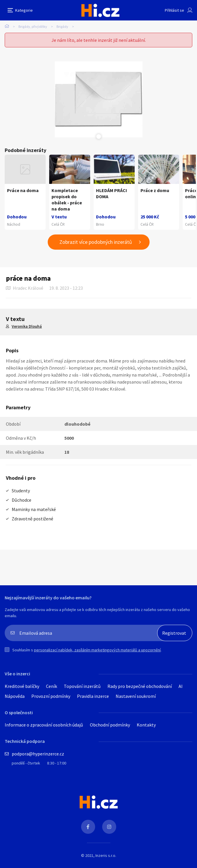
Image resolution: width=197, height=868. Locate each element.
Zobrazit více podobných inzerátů (96, 242)
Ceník (52, 686)
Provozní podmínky (51, 696)
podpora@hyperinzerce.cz (38, 754)
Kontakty (146, 725)
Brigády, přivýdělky (33, 26)
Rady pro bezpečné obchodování (140, 686)
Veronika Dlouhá (27, 326)
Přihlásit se (174, 10)
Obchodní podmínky (110, 725)
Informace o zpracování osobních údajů (44, 725)
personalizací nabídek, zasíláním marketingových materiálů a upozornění (97, 650)
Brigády (62, 26)
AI (181, 686)
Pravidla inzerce (93, 696)
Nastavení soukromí (136, 696)
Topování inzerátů (82, 686)
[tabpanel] (99, 99)
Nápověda (15, 696)
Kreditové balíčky (22, 686)
